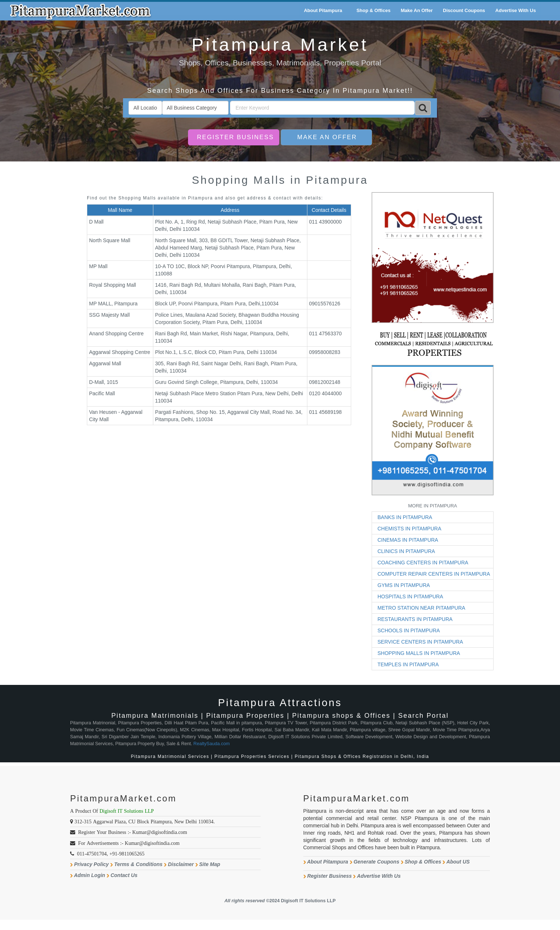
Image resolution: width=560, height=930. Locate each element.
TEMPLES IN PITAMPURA (408, 664)
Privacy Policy (91, 864)
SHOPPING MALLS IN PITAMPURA (419, 653)
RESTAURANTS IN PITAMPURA (415, 619)
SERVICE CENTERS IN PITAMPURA (420, 642)
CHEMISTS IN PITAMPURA (409, 529)
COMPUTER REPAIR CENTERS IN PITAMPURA (434, 574)
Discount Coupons (464, 10)
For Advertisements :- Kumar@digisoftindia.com (129, 843)
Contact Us (124, 875)
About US (458, 862)
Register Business (235, 137)
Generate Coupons (376, 862)
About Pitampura (328, 862)
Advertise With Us (379, 876)
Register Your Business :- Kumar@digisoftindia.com (133, 832)
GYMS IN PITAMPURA (404, 585)
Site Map (210, 864)
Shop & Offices (423, 862)
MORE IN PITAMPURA (433, 506)
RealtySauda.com (212, 744)
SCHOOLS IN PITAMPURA (409, 630)
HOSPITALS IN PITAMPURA (410, 597)
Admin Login (89, 875)
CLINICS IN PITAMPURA (406, 551)
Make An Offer (327, 137)
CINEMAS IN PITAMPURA (408, 540)
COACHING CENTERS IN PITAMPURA (423, 563)
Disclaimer (181, 864)
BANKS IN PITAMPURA (405, 517)
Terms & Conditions (139, 864)
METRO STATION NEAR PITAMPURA (421, 608)
